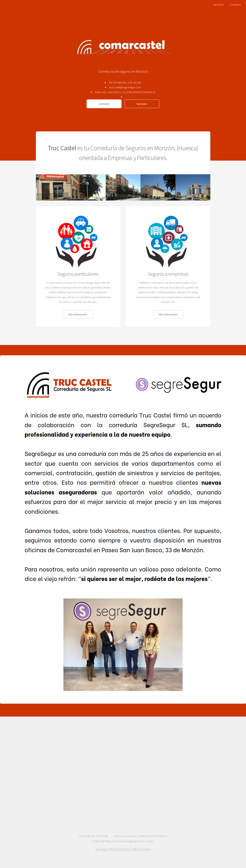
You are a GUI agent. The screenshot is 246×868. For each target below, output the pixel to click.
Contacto (235, 5)
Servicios (218, 5)
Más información (78, 314)
